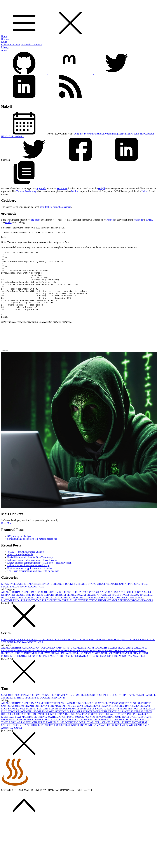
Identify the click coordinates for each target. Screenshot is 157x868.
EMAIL (75, 721)
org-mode (41, 188)
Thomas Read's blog (26, 191)
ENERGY (101, 721)
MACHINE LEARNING (98, 610)
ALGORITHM (36, 599)
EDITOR (47, 596)
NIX (93, 729)
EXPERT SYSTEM (117, 721)
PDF (20, 732)
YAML (18, 740)
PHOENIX (29, 732)
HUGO (20, 666)
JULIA (57, 610)
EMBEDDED (87, 721)
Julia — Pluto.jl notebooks (20, 567)
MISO (88, 666)
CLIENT (34, 710)
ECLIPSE (31, 721)
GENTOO (61, 724)
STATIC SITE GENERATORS (94, 668)
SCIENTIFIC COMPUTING (80, 735)
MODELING (82, 729)
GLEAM (135, 607)
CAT (101, 715)
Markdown (62, 188)
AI (3, 604)
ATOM (71, 715)
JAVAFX (32, 610)
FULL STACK (121, 607)
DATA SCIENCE (93, 718)
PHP (25, 599)
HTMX (14, 610)
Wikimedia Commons (31, 45)
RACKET (64, 613)
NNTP (105, 666)
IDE (13, 726)
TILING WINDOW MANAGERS (128, 668)
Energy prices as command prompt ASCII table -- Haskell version (39, 575)
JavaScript (19, 136)
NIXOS (16, 599)
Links (5, 42)
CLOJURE (20, 596)
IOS (41, 666)
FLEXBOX (149, 721)
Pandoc (110, 220)
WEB (125, 737)
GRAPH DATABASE (89, 724)
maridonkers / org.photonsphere (56, 207)
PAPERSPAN (9, 732)
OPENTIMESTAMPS (132, 610)
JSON (101, 726)
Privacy (5, 47)
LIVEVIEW (8, 729)
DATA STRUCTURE (126, 604)
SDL (98, 735)
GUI (114, 707)
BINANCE (82, 715)
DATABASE (144, 604)
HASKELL (34, 596)
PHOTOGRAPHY (11, 613)
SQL (19, 737)
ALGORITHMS (34, 655)
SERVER (83, 613)
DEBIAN (7, 607)
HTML (5, 136)
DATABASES (9, 663)
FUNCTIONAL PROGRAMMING (54, 707)
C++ (38, 604)
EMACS (82, 607)
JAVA (23, 610)
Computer (79, 134)
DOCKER (71, 596)
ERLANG (59, 596)
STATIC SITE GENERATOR (104, 596)
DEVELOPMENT (22, 607)
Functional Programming (106, 134)
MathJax (76, 191)
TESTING (71, 737)
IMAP (20, 726)
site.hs (8, 222)
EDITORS (61, 607)
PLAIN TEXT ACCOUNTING (58, 732)
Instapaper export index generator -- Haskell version (33, 572)
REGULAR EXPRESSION (23, 735)
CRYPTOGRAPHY (98, 604)
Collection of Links (11, 45)
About (4, 50)
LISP (75, 610)
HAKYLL (114, 724)
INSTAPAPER (41, 726)
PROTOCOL (35, 613)
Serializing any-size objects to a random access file (32, 551)
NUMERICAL (122, 729)
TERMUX (58, 737)
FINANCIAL (134, 596)
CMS (123, 596)
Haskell (122, 134)
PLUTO (144, 666)
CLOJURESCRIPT (98, 707)
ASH (64, 715)
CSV (80, 718)
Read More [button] (7, 535)
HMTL (149, 220)
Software (89, 134)
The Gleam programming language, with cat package (33, 583)
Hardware (6, 39)
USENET (116, 737)
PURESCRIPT (50, 613)
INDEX (29, 726)
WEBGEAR (136, 737)
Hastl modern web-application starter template (30, 581)
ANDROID (28, 604)
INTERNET (31, 666)
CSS (11, 136)
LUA (82, 610)
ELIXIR (83, 596)
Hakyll (130, 134)
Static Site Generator (144, 134)
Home (4, 36)
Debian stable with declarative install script (28, 578)
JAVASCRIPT (45, 610)
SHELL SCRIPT (123, 735)
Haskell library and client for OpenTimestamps (30, 570)
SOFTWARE (26, 707)
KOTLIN (126, 726)
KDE (117, 726)
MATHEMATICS (58, 729)
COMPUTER (10, 707)
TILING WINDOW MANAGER (136, 613)
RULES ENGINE (47, 735)
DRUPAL (20, 721)
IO (67, 726)
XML (146, 737)
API (38, 715)
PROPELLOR (9, 668)
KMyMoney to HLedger (19, 548)
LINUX (7, 596)
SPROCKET (8, 737)
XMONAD (8, 740)
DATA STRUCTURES (121, 660)
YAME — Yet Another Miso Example (26, 564)
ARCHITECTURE (50, 715)
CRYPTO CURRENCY (74, 604)
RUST (74, 613)
